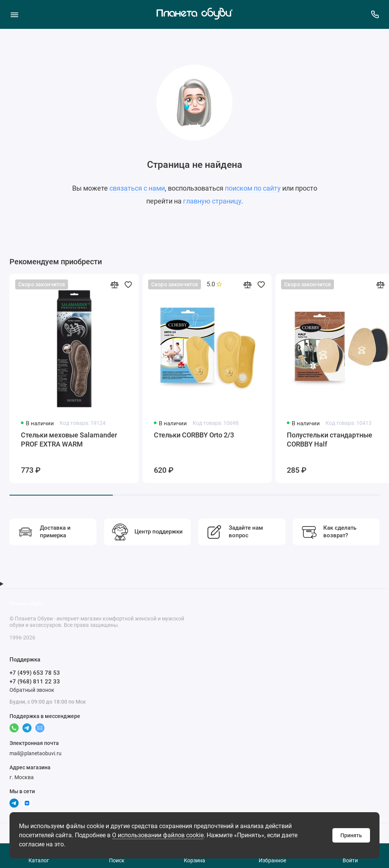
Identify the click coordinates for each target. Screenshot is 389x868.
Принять (351, 835)
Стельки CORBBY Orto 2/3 (194, 435)
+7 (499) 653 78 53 (35, 673)
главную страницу (212, 201)
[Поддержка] (375, 14)
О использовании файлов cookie (158, 835)
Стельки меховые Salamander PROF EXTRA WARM (69, 440)
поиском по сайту (253, 188)
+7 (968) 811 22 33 (35, 682)
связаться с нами (137, 188)
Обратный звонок (32, 690)
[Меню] (14, 14)
